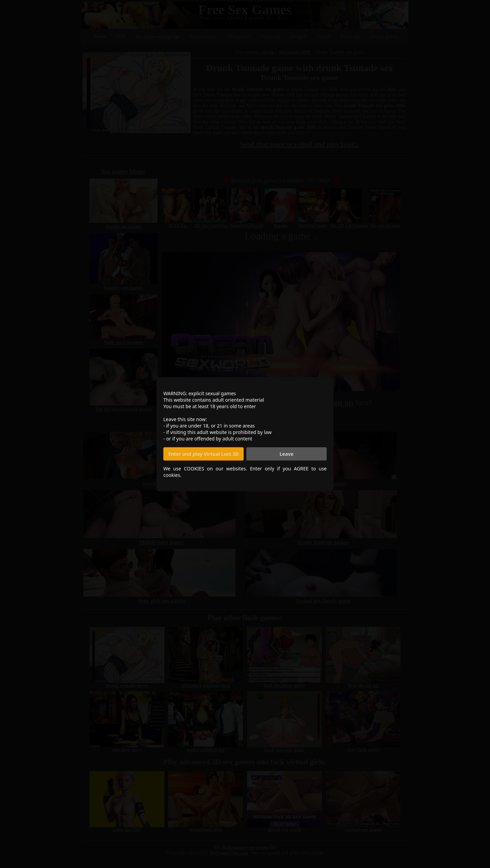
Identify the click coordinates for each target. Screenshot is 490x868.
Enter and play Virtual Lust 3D (203, 454)
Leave (287, 454)
